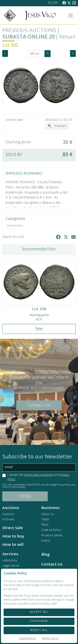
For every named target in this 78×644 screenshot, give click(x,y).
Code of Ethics (51, 530)
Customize (39, 621)
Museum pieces (52, 536)
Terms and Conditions (39, 475)
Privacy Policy (64, 485)
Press (45, 525)
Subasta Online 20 (28, 37)
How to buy (13, 537)
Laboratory (10, 561)
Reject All (39, 630)
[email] (39, 468)
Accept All (39, 612)
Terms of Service (11, 487)
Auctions (8, 515)
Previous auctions (29, 31)
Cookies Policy (28, 639)
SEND (25, 497)
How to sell (13, 545)
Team (45, 520)
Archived (8, 520)
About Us (48, 515)
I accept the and (38, 477)
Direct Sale (13, 528)
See (39, 329)
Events (46, 541)
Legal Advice (11, 566)
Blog (45, 555)
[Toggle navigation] (71, 15)
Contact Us (39, 406)
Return (67, 37)
